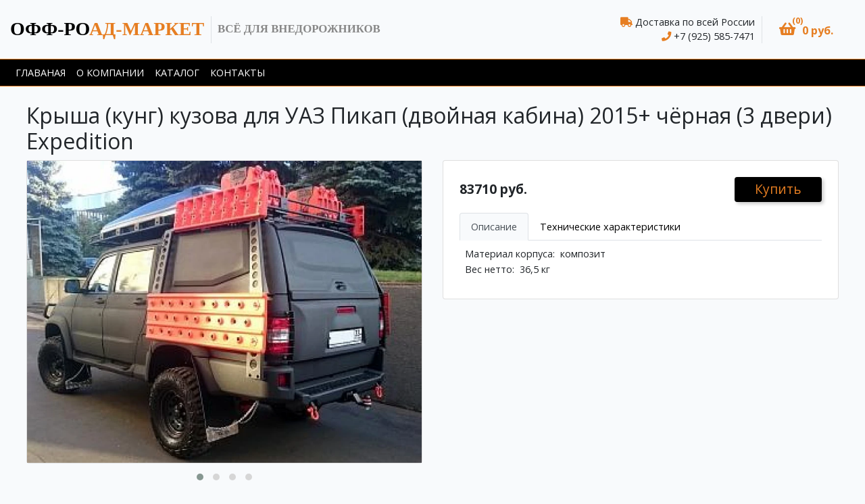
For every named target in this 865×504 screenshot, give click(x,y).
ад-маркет (107, 29)
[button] (806, 29)
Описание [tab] (494, 227)
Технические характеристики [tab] (610, 227)
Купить (778, 189)
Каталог (177, 73)
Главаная (41, 73)
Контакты (238, 73)
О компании (110, 73)
